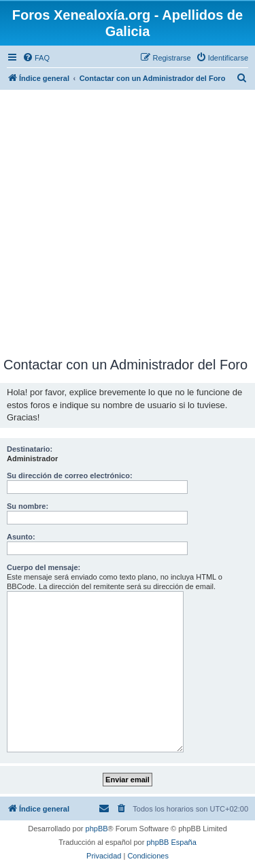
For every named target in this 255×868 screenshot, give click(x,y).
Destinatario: (30, 449)
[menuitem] (36, 58)
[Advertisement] (128, 223)
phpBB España (171, 842)
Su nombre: (28, 506)
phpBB (97, 829)
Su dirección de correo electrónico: (70, 475)
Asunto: (21, 537)
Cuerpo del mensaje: (44, 567)
